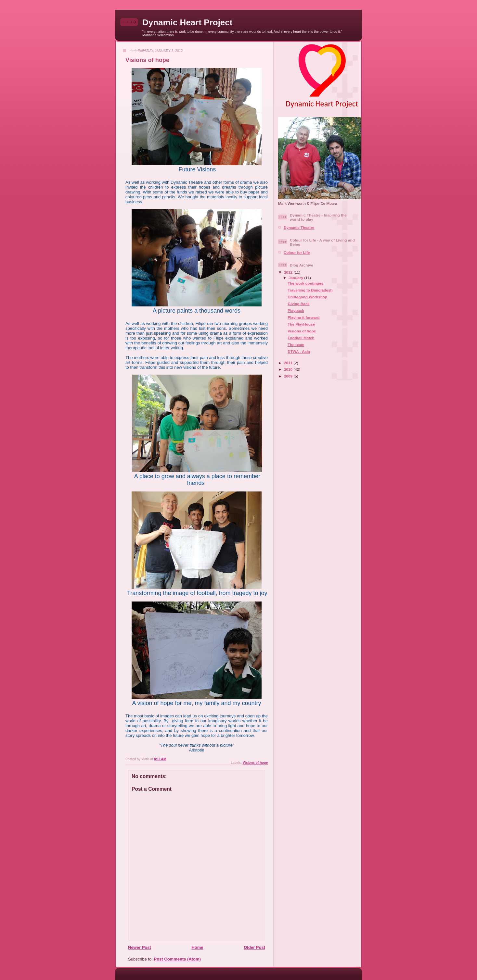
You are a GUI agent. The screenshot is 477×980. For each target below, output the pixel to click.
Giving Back (299, 304)
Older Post (254, 947)
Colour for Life (297, 252)
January (296, 278)
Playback (296, 310)
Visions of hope (255, 763)
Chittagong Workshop (307, 297)
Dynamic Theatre (299, 227)
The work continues (305, 283)
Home (197, 947)
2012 (289, 272)
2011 (289, 363)
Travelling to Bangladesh (310, 290)
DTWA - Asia (299, 351)
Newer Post (140, 947)
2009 (289, 376)
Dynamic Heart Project (187, 22)
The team (296, 345)
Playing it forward (303, 317)
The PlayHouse (301, 324)
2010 (289, 369)
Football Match (301, 338)
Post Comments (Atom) (177, 959)
